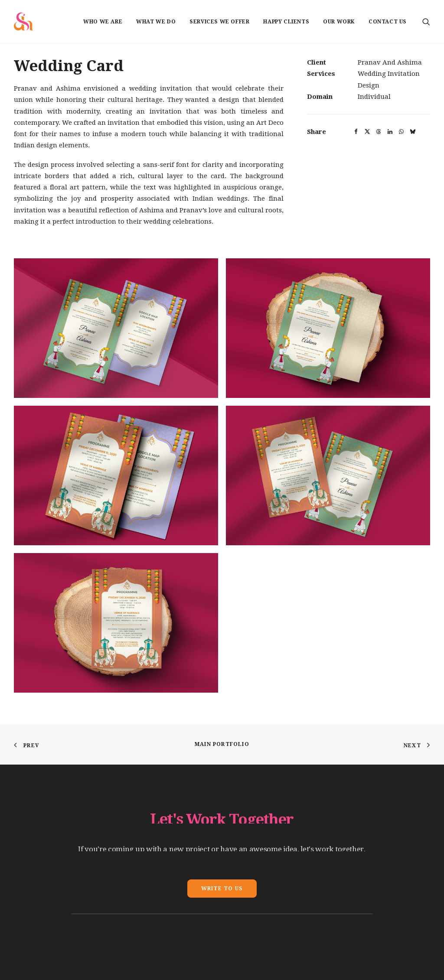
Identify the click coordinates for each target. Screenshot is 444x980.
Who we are (103, 22)
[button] (426, 21)
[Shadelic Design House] (24, 21)
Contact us (388, 22)
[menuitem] (103, 21)
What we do (156, 22)
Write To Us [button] (222, 889)
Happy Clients (286, 22)
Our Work (339, 22)
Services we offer (219, 22)
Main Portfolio (222, 744)
